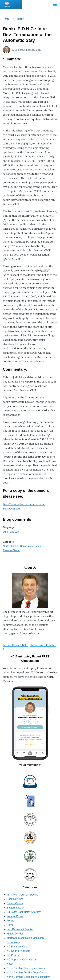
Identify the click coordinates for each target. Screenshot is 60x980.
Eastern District (12, 550)
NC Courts (13, 955)
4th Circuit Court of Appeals (22, 895)
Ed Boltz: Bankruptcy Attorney (24, 912)
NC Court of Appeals (18, 951)
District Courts (15, 903)
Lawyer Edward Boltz (15, 645)
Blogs (21, 19)
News (10, 964)
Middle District (15, 934)
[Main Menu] (55, 4)
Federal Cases (15, 916)
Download (14, 509)
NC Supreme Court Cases (22, 960)
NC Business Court (18, 947)
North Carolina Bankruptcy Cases (22, 546)
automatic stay (11, 532)
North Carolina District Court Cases (27, 973)
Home (6, 19)
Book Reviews (15, 899)
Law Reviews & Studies (20, 929)
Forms (10, 921)
